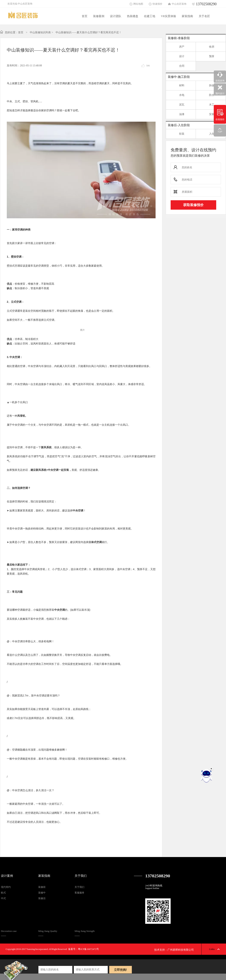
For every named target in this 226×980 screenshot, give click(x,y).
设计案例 (7, 876)
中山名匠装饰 (179, 4)
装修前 (42, 887)
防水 (207, 96)
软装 (177, 135)
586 (148, 66)
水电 (177, 96)
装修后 (42, 898)
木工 (207, 105)
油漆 (177, 115)
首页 (85, 16)
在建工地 (150, 16)
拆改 (207, 86)
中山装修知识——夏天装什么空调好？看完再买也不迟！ (89, 32)
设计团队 (116, 16)
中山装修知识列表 (40, 32)
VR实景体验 (168, 16)
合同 (177, 67)
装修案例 (99, 16)
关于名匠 (204, 16)
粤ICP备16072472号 (88, 949)
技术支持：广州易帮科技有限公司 (174, 950)
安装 (207, 115)
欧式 (3, 893)
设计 (177, 57)
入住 (207, 135)
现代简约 (6, 887)
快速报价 (157, 4)
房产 (177, 47)
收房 (207, 47)
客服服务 (79, 893)
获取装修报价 (193, 205)
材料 (177, 86)
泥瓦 (177, 105)
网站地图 (138, 4)
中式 (3, 898)
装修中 (42, 893)
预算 (207, 57)
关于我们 (81, 876)
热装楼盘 (133, 16)
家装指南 (187, 16)
